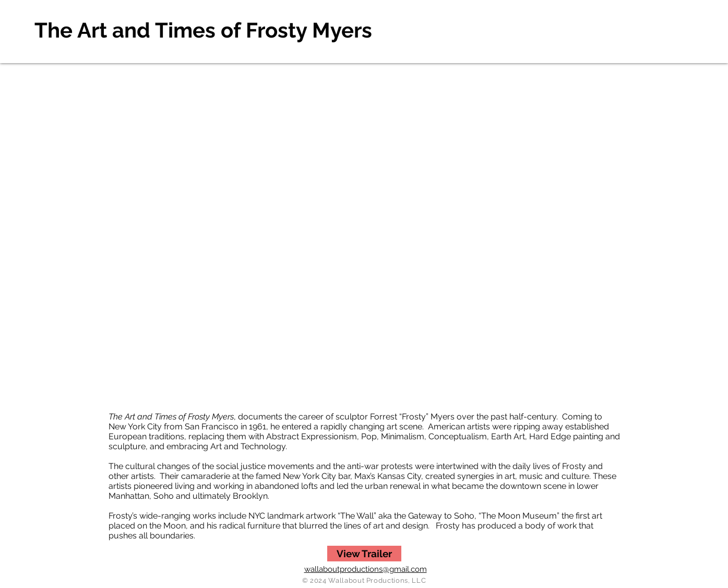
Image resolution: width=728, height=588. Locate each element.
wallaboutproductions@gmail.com (366, 569)
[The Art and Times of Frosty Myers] (206, 30)
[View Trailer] (364, 554)
